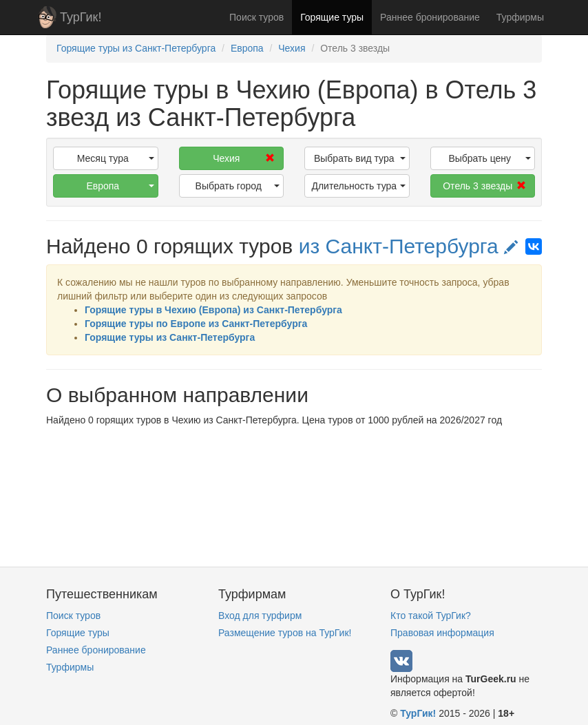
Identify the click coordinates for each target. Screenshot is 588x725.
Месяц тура (116, 158)
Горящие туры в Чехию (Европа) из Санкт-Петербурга (213, 310)
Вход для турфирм (260, 616)
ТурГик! (81, 17)
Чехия (244, 158)
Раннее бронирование (430, 17)
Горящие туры (332, 17)
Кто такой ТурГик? (431, 616)
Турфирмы (520, 17)
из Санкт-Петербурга (409, 246)
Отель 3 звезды (484, 186)
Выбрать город (238, 186)
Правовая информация (442, 633)
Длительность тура (358, 186)
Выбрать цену (490, 158)
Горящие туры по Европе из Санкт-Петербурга (196, 324)
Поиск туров (256, 17)
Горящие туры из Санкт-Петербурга (170, 337)
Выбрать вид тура (360, 158)
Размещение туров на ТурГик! (285, 633)
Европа (120, 186)
